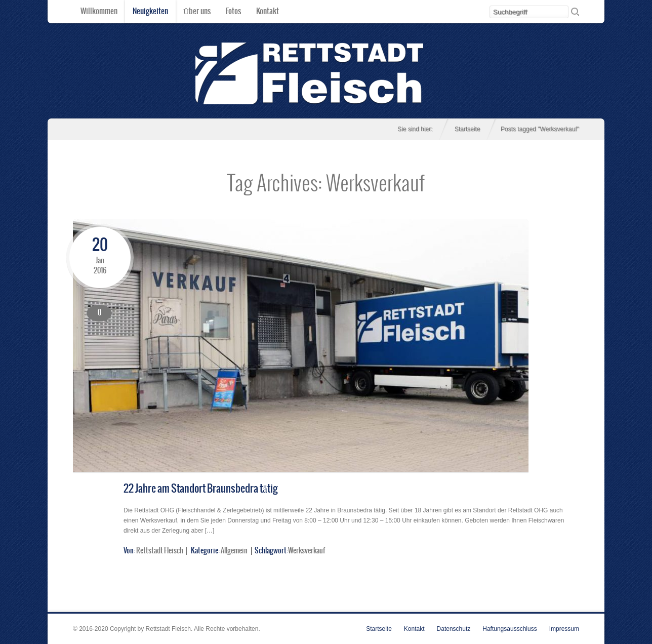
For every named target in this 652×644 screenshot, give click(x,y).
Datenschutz (454, 629)
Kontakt (268, 11)
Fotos (233, 11)
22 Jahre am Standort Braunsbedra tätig (200, 489)
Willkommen (99, 11)
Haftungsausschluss (510, 629)
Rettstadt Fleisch (160, 551)
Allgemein (234, 551)
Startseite (467, 129)
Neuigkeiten (150, 11)
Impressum (564, 629)
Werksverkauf (307, 551)
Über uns (197, 11)
